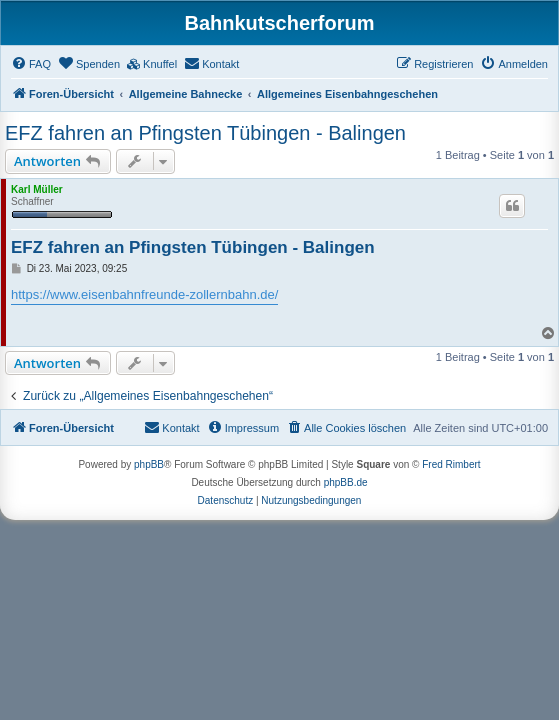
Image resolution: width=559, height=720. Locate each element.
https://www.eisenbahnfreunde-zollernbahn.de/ (144, 294)
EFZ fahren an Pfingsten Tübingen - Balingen (205, 133)
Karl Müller (37, 189)
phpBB (149, 464)
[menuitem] (31, 64)
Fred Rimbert (451, 464)
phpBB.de (346, 482)
